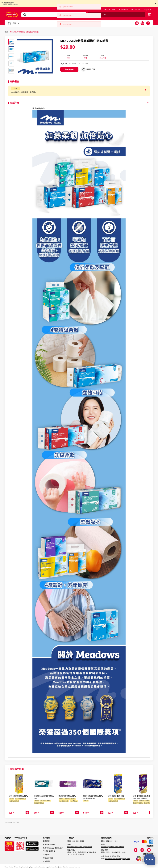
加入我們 (46, 861)
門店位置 (136, 9)
